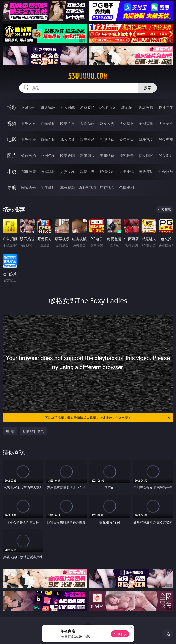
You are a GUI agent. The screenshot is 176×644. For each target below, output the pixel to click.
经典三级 (126, 139)
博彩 (12, 107)
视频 (12, 123)
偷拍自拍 (48, 139)
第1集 (10, 431)
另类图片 (166, 156)
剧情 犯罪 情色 (33, 431)
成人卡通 (68, 139)
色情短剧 (126, 188)
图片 (12, 155)
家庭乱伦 (48, 172)
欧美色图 (68, 156)
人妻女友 (68, 172)
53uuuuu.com (88, 76)
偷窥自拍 (28, 156)
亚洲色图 (48, 156)
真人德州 (48, 107)
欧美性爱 (87, 139)
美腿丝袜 (107, 156)
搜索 (148, 88)
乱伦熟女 (146, 139)
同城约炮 (28, 188)
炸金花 (126, 107)
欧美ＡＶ (68, 123)
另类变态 (166, 139)
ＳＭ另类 (166, 123)
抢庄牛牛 (166, 107)
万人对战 (68, 107)
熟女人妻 (107, 123)
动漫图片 (87, 156)
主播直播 (146, 123)
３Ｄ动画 (87, 123)
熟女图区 (146, 156)
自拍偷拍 (48, 123)
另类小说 (126, 172)
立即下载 (120, 634)
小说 (12, 171)
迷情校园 (107, 172)
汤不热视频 (87, 188)
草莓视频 (68, 188)
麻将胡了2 (107, 107)
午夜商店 (48, 188)
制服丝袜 (107, 139)
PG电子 (28, 107)
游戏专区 (87, 107)
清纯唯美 (126, 156)
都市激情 (28, 172)
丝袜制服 (126, 123)
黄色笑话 (146, 172)
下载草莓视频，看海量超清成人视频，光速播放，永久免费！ (108, 418)
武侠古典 (87, 172)
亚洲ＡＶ (28, 123)
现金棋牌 (146, 107)
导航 (12, 187)
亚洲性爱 (28, 139)
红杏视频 (107, 188)
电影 (12, 139)
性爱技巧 (166, 172)
